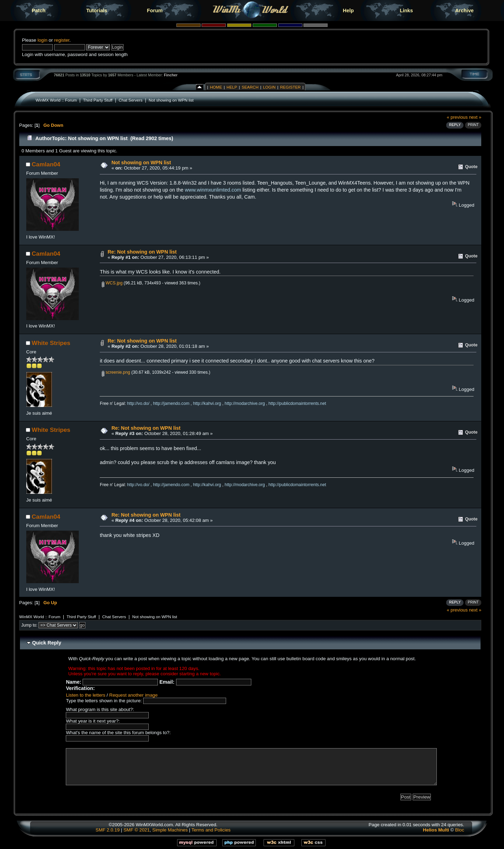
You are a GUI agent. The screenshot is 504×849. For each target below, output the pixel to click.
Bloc (460, 830)
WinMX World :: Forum (56, 100)
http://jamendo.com (171, 403)
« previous (457, 117)
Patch (39, 11)
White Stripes (51, 343)
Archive (464, 11)
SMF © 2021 (137, 830)
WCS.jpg (112, 283)
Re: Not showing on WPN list (142, 252)
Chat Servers (131, 100)
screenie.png (116, 372)
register (62, 40)
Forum (155, 11)
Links (406, 11)
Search (250, 87)
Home (216, 87)
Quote (471, 167)
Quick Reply (47, 643)
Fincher (171, 75)
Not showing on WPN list (171, 100)
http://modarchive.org (245, 403)
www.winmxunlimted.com (213, 190)
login (42, 40)
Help (348, 11)
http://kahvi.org (207, 403)
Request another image (133, 695)
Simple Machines (170, 830)
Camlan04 (46, 164)
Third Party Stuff (98, 100)
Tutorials (97, 11)
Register (290, 87)
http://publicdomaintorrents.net (297, 403)
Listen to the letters (85, 695)
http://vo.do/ (138, 403)
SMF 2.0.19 (108, 830)
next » (475, 117)
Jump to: (29, 625)
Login (269, 87)
